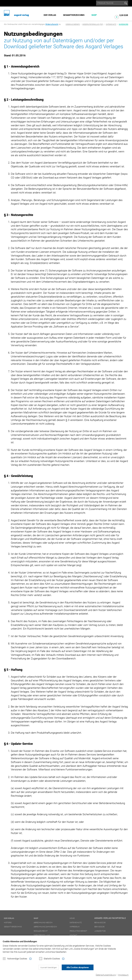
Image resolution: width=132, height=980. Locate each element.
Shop (94, 15)
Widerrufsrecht (52, 24)
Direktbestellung (42, 935)
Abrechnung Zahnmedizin (45, 927)
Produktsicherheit (78, 931)
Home (72, 918)
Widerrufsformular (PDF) (93, 24)
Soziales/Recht (41, 931)
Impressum (123, 975)
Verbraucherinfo (73, 24)
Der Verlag (50, 15)
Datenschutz (111, 24)
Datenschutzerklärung (106, 975)
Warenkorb (123, 24)
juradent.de (100, 931)
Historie (8, 923)
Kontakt (73, 935)
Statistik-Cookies (50, 959)
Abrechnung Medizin (43, 923)
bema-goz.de (100, 923)
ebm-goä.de (99, 927)
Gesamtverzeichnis (74, 15)
